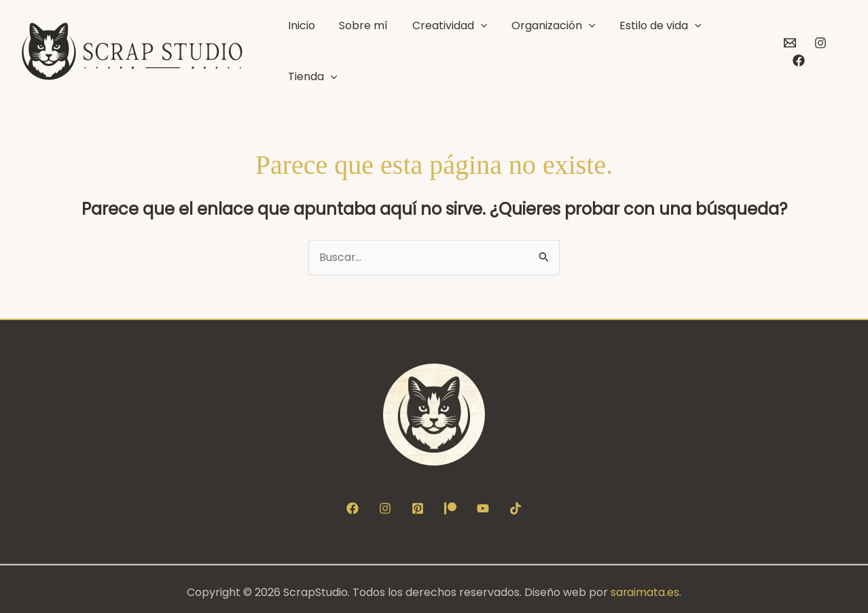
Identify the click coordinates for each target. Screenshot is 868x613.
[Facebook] (848, 48)
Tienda (735, 48)
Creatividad (463, 48)
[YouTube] (483, 502)
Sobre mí (386, 48)
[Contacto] (787, 48)
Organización (557, 48)
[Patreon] (450, 502)
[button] (494, 48)
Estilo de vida (655, 48)
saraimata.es (645, 585)
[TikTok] (516, 502)
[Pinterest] (418, 502)
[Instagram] (818, 48)
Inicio (333, 48)
